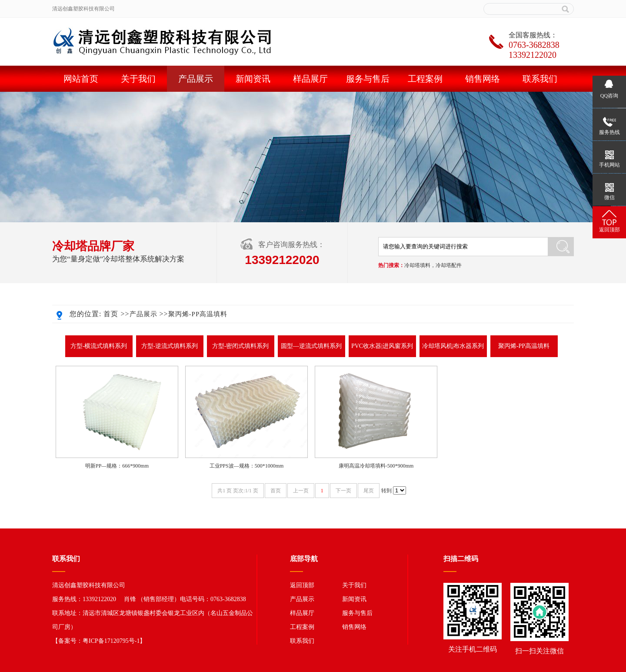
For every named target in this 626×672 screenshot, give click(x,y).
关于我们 (138, 79)
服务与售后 (368, 79)
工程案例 (425, 79)
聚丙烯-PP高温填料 (198, 314)
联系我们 (540, 79)
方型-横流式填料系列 (99, 346)
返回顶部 (302, 585)
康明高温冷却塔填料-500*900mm (376, 466)
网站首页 (81, 79)
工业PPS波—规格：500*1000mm (247, 466)
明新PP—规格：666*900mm (117, 466)
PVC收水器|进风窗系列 (382, 346)
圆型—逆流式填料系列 (311, 346)
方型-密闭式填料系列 (241, 346)
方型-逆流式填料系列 (170, 346)
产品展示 (196, 79)
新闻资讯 (253, 79)
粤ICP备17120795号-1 (111, 641)
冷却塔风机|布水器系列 (453, 346)
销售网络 (483, 79)
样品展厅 (310, 79)
